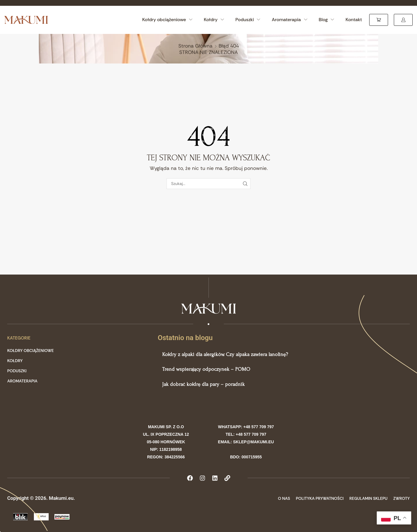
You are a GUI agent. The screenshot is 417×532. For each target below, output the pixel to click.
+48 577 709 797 (259, 427)
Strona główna (195, 46)
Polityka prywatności (320, 498)
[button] (379, 20)
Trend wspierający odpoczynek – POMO (206, 369)
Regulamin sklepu (369, 498)
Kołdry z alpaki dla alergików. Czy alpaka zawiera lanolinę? (225, 354)
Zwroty (402, 498)
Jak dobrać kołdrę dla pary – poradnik (203, 384)
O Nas (284, 498)
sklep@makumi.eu (254, 442)
